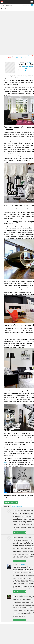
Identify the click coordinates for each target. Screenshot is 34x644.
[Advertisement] (17, 29)
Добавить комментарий (11, 502)
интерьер (25, 70)
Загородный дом (27, 66)
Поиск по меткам (26, 5)
